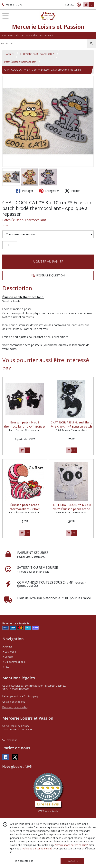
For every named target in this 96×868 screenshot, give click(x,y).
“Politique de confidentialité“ (37, 849)
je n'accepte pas (24, 861)
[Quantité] (10, 245)
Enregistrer (49, 191)
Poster (72, 191)
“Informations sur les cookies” (72, 845)
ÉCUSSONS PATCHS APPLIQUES (37, 54)
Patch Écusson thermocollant (20, 62)
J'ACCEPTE (72, 861)
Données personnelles (15, 707)
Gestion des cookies (14, 702)
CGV (6, 667)
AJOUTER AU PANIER (48, 262)
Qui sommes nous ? (14, 662)
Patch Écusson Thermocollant (24, 220)
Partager (25, 191)
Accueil (10, 54)
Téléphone (10, 740)
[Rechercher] (91, 44)
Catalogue (9, 652)
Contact (69, 5)
